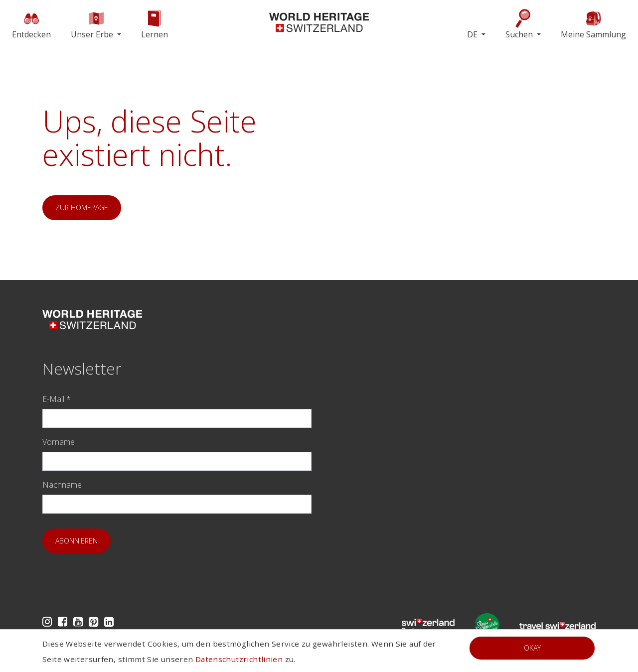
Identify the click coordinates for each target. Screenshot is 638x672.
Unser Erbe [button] (93, 24)
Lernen (155, 24)
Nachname (62, 485)
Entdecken (31, 24)
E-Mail (57, 399)
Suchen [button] (520, 24)
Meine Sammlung (593, 24)
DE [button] (473, 34)
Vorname (59, 442)
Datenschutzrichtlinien (239, 659)
